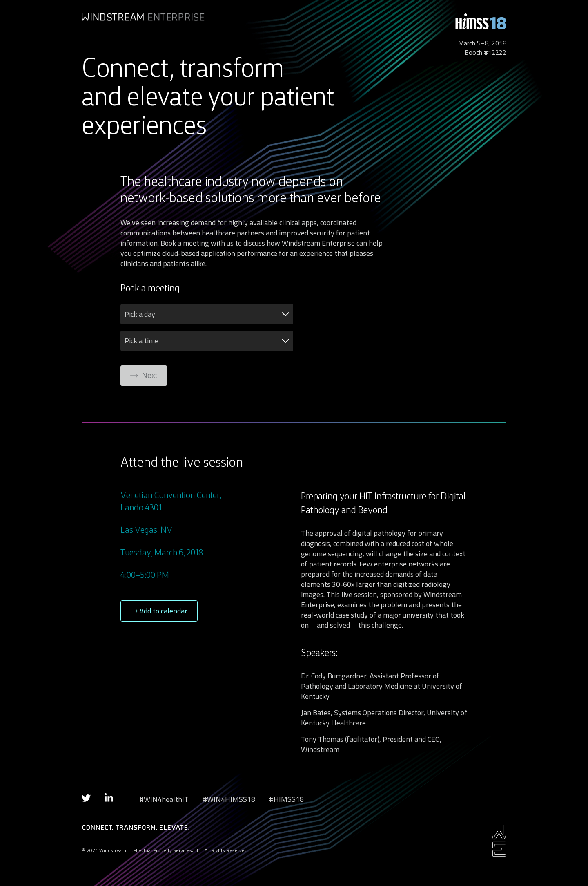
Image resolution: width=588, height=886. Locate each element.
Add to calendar (159, 611)
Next (144, 376)
